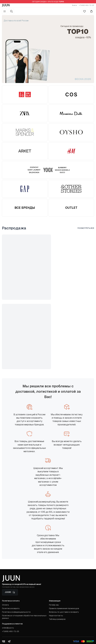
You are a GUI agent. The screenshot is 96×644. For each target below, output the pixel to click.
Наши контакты (56, 616)
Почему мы (54, 605)
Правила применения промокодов (64, 608)
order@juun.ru (8, 628)
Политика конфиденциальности (16, 612)
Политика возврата (11, 608)
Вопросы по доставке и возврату (64, 612)
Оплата (5, 605)
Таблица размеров (57, 619)
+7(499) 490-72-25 (86, 5)
